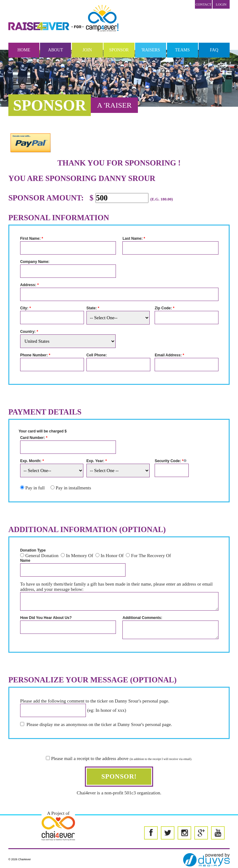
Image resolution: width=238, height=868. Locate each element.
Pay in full (35, 488)
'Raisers (151, 50)
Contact (203, 4)
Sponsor (119, 50)
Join (87, 50)
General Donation (42, 556)
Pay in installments (73, 488)
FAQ (214, 50)
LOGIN (221, 4)
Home (24, 50)
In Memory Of (79, 556)
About (55, 50)
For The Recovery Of (151, 556)
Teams (182, 50)
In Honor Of (112, 556)
